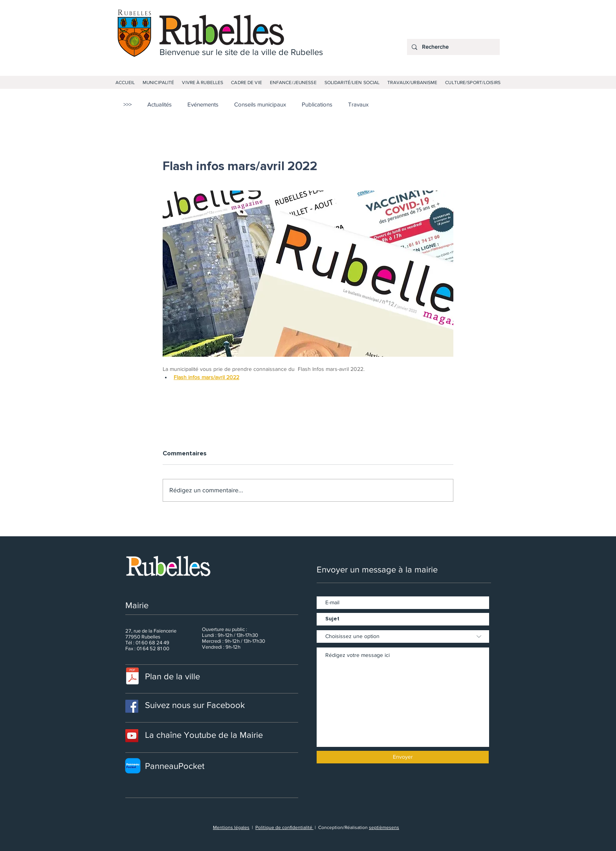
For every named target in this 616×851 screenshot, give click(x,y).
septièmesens (384, 827)
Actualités (159, 104)
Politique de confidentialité (284, 827)
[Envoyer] (403, 757)
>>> (127, 104)
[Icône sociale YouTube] (132, 736)
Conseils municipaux (260, 104)
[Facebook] (132, 706)
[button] (158, 82)
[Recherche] (453, 47)
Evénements (203, 104)
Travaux (358, 104)
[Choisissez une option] (403, 636)
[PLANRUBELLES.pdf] (132, 677)
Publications (317, 104)
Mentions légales (231, 827)
